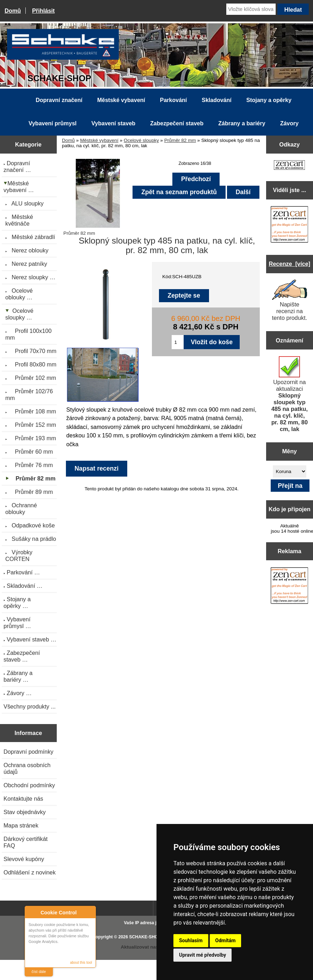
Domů (13, 11)
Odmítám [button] (226, 940)
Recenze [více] (289, 264)
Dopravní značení (59, 100)
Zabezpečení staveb (177, 123)
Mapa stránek (21, 825)
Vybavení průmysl (53, 123)
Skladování (216, 100)
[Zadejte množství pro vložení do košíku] (178, 342)
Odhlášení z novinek (30, 872)
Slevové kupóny (24, 859)
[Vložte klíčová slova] (251, 9)
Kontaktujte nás (23, 799)
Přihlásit (43, 11)
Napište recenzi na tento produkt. (289, 300)
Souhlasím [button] (191, 940)
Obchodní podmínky (29, 785)
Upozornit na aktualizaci (290, 394)
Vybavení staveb (113, 123)
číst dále (39, 972)
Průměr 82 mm (180, 140)
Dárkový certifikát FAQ (26, 842)
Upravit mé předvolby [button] (202, 955)
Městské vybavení (99, 140)
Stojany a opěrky (269, 100)
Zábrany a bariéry (242, 123)
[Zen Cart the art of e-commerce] (289, 166)
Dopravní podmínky (28, 752)
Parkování (173, 100)
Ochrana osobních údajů (27, 768)
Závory (289, 123)
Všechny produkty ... (30, 706)
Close (89, 912)
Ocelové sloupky (141, 140)
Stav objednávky (25, 812)
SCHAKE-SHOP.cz (148, 937)
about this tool (81, 963)
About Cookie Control (32, 912)
